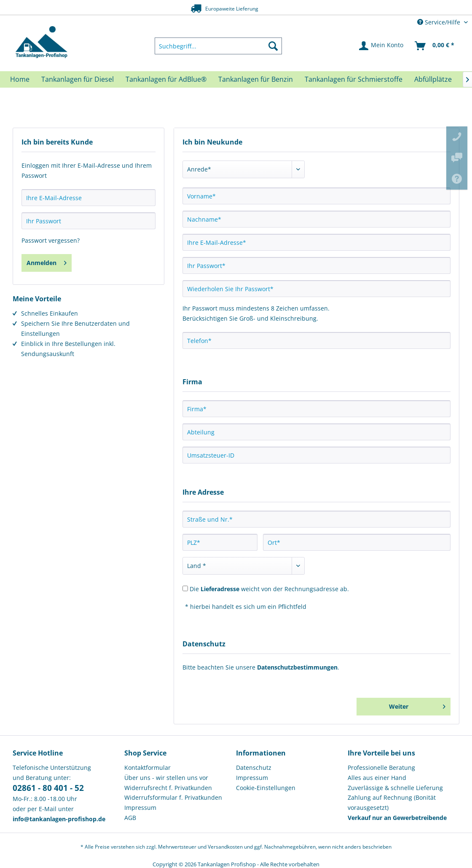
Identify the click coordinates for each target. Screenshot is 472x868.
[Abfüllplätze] (433, 79)
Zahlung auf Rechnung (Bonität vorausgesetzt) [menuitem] (392, 802)
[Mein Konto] (382, 46)
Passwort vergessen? (51, 240)
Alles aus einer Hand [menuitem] (377, 778)
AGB (130, 818)
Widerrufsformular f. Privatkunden (173, 797)
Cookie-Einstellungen (266, 788)
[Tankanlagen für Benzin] (256, 79)
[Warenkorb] (435, 46)
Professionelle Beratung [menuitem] (381, 768)
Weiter (417, 705)
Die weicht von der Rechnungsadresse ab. (269, 589)
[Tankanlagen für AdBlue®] (166, 79)
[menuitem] (218, 46)
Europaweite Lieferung (222, 8)
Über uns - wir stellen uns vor (166, 778)
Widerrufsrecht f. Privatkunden (168, 788)
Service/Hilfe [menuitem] (440, 22)
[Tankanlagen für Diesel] (78, 79)
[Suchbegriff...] (218, 46)
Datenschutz (254, 768)
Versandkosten (225, 847)
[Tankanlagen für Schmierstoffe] (354, 79)
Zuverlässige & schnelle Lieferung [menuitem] (395, 788)
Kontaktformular (147, 768)
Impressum (140, 808)
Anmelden (47, 261)
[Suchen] (273, 46)
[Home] (20, 79)
